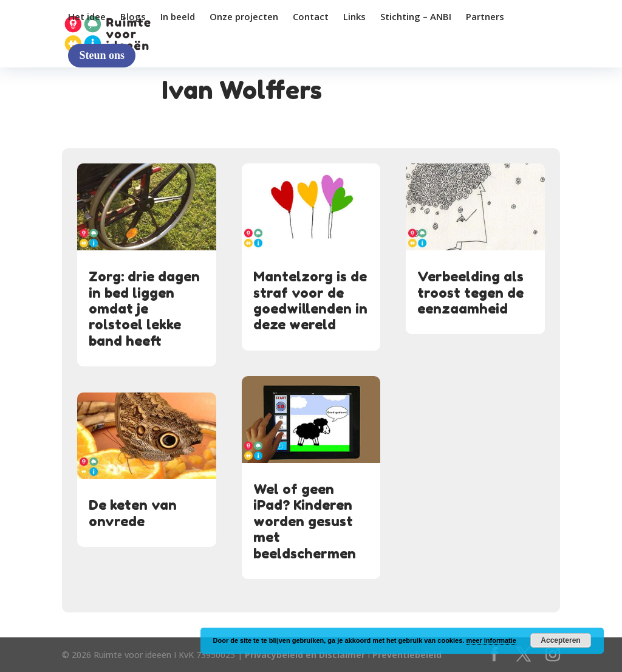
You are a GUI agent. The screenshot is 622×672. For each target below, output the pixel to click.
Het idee (87, 17)
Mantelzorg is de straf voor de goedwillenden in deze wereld (310, 300)
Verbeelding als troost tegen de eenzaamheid (470, 293)
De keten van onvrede (133, 513)
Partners (485, 17)
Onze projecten (244, 17)
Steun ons (102, 55)
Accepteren (560, 640)
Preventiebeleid (407, 655)
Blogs (133, 17)
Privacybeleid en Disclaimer (305, 655)
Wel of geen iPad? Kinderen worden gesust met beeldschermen (305, 521)
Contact (311, 17)
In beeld (178, 17)
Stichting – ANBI (416, 17)
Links (354, 17)
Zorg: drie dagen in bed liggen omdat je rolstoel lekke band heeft (144, 309)
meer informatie (491, 640)
